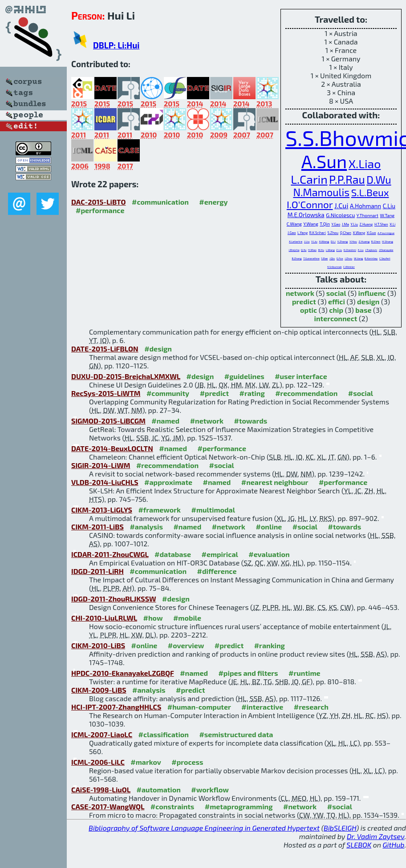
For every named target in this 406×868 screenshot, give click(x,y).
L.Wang (330, 250)
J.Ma (345, 224)
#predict (214, 393)
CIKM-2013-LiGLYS (102, 510)
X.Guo (371, 233)
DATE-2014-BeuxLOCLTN (112, 448)
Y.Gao (336, 224)
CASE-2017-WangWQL (108, 806)
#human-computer (199, 707)
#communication (160, 202)
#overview (186, 645)
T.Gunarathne (311, 258)
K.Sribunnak (334, 267)
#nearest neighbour (275, 482)
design (368, 301)
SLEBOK (359, 845)
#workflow (210, 789)
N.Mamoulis (322, 192)
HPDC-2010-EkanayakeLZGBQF (123, 673)
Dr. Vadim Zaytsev (376, 836)
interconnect (336, 318)
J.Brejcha (294, 250)
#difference (217, 571)
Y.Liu (354, 224)
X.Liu (361, 250)
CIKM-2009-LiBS (99, 690)
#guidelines (244, 376)
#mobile (187, 618)
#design (158, 349)
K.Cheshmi (350, 250)
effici (337, 301)
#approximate (168, 482)
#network (207, 421)
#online (269, 527)
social (336, 293)
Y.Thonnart (367, 215)
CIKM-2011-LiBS (97, 527)
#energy (213, 202)
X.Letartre (296, 241)
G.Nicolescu (340, 215)
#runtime (304, 673)
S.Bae (324, 258)
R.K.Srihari (318, 233)
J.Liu (307, 241)
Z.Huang (366, 224)
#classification (164, 734)
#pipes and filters (248, 673)
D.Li (333, 241)
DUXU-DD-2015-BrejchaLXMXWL (126, 376)
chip (336, 310)
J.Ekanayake (386, 250)
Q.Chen (346, 233)
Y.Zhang (343, 241)
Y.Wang (311, 224)
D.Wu (379, 180)
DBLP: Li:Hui (116, 45)
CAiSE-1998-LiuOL (101, 789)
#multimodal (213, 510)
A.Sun (324, 161)
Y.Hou (353, 241)
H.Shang (388, 241)
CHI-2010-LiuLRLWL (104, 618)
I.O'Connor (310, 204)
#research (311, 707)
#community (168, 393)
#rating (252, 393)
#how (153, 618)
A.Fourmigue (386, 233)
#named (165, 421)
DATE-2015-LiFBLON (105, 349)
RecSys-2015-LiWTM (106, 393)
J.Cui (341, 205)
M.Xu (321, 250)
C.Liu (389, 206)
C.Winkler (349, 267)
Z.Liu (339, 250)
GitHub (394, 845)
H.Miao (312, 250)
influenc (372, 293)
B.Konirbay (371, 258)
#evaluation (269, 554)
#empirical (219, 554)
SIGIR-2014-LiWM (101, 465)
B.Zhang (296, 258)
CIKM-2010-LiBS (98, 645)
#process (187, 762)
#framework (159, 510)
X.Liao (365, 163)
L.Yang (302, 233)
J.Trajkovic (371, 250)
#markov (146, 762)
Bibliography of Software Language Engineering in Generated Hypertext (204, 828)
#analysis (146, 527)
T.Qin (325, 224)
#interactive (262, 707)
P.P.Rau (347, 179)
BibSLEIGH (340, 828)
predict (304, 301)
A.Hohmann (365, 206)
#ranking (270, 645)
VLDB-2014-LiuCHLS (105, 482)
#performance (100, 210)
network (300, 293)
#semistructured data (236, 734)
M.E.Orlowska (306, 215)
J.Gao (292, 233)
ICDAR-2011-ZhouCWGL (110, 554)
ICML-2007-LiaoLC (102, 734)
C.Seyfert (385, 258)
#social (361, 393)
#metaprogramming (239, 806)
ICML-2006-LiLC (98, 762)
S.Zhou (333, 233)
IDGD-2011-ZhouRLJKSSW (114, 599)
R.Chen (376, 241)
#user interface (301, 376)
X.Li (392, 224)
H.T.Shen (381, 224)
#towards (250, 421)
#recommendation (306, 393)
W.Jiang (359, 258)
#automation (159, 789)
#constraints (173, 806)
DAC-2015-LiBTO (99, 202)
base (363, 310)
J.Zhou (348, 258)
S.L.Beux (370, 192)
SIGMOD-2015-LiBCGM (108, 421)
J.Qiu (332, 258)
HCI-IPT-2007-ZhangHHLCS (116, 707)
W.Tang (388, 215)
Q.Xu (304, 250)
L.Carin (309, 179)
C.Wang (294, 224)
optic (309, 310)
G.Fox (340, 258)
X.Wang (359, 233)
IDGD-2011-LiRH (97, 571)
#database (173, 554)
